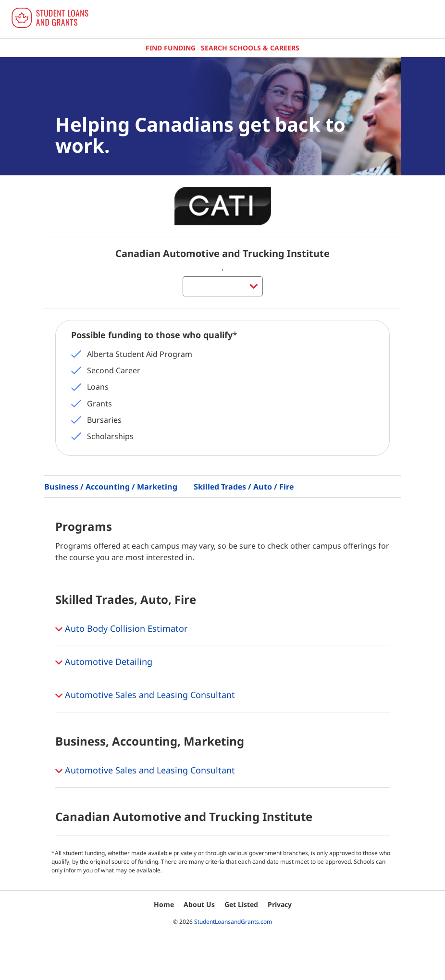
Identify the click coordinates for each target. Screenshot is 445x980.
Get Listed (241, 904)
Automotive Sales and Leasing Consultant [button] (145, 696)
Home (164, 904)
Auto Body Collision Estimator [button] (121, 629)
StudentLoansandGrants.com (233, 922)
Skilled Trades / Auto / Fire (244, 487)
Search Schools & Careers (250, 48)
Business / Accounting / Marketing (111, 487)
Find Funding (171, 48)
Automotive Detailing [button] (104, 662)
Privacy (280, 904)
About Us (199, 904)
